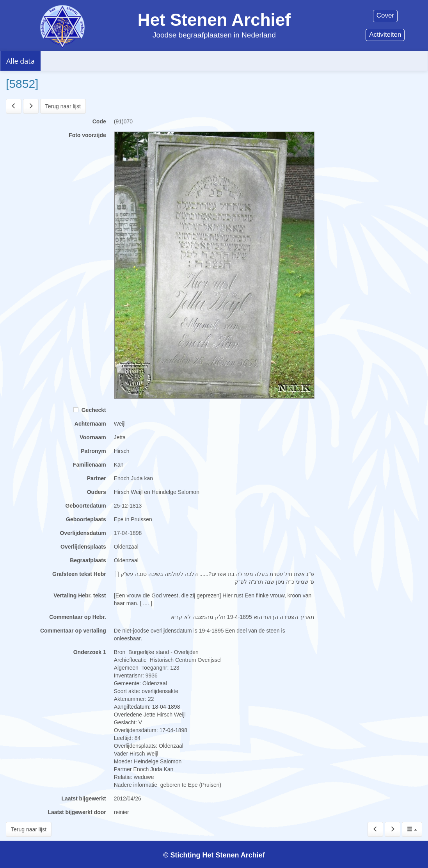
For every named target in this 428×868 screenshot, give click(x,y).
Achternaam (90, 424)
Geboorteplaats (86, 519)
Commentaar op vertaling (73, 631)
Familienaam (90, 465)
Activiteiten (385, 35)
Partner (97, 478)
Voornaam (93, 437)
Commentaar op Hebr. (77, 617)
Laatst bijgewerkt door (77, 812)
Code (99, 121)
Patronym (93, 451)
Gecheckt (90, 410)
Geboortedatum (86, 506)
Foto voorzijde (87, 135)
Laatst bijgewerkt (83, 798)
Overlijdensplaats (83, 547)
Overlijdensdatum (83, 533)
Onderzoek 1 (90, 652)
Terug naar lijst (63, 106)
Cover (385, 15)
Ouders (97, 492)
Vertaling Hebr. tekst (80, 595)
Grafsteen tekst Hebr (79, 574)
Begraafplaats (88, 560)
